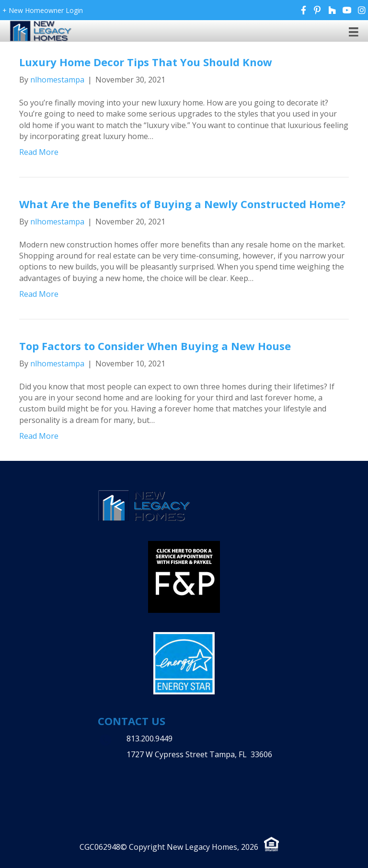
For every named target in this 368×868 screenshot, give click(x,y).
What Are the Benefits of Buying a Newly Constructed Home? (182, 204)
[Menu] (354, 31)
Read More (39, 152)
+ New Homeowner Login (43, 10)
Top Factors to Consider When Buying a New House (155, 346)
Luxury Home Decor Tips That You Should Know (146, 62)
